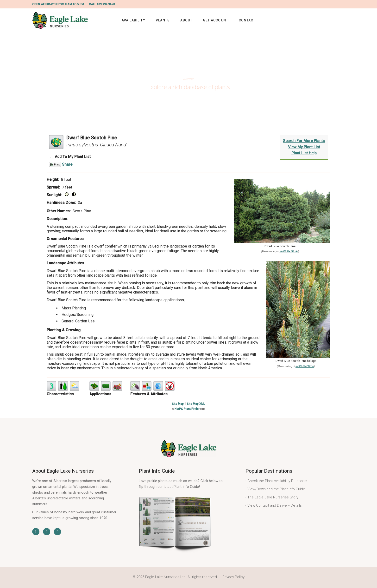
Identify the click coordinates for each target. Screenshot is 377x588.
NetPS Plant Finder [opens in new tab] (187, 409)
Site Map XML (196, 404)
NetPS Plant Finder (289, 252)
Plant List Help (304, 153)
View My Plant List (304, 147)
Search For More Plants (304, 141)
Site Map (178, 404)
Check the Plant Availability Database (277, 481)
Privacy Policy (233, 577)
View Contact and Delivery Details (275, 505)
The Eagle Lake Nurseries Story (273, 497)
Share (67, 164)
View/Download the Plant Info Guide (276, 489)
